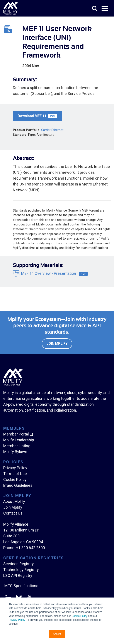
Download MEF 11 (37, 116)
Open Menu (105, 9)
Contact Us (13, 513)
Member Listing (17, 446)
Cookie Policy (80, 616)
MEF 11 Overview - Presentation (54, 274)
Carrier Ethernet (52, 130)
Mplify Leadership (19, 440)
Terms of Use (15, 474)
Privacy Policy (17, 620)
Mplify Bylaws (15, 452)
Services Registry (19, 564)
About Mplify (14, 501)
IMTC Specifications (21, 586)
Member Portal (16, 434)
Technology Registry (21, 570)
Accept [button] (57, 634)
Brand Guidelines (18, 485)
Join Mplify (57, 344)
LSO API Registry (18, 575)
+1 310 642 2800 (31, 548)
